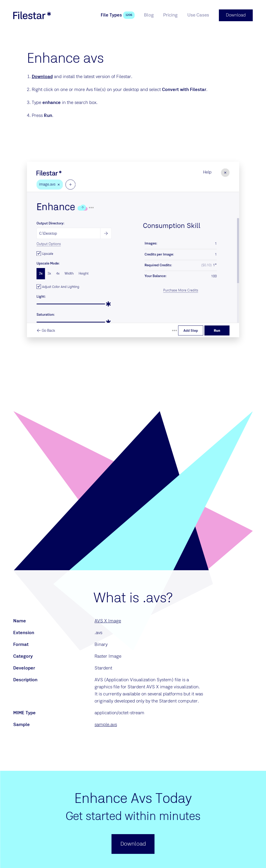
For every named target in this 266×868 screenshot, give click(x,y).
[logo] (32, 15)
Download (42, 77)
